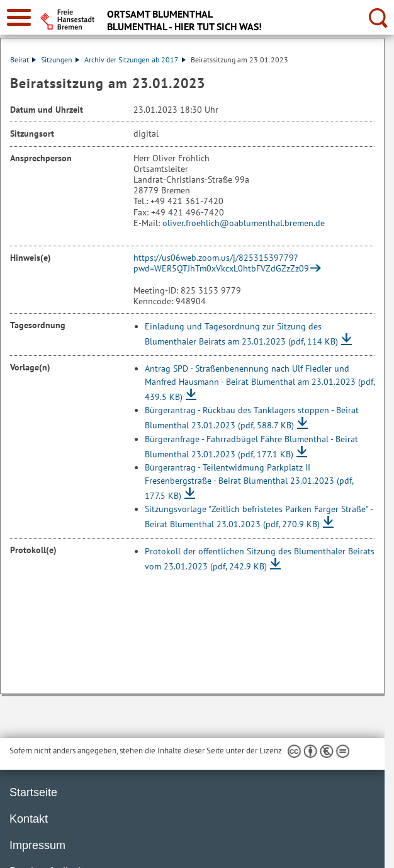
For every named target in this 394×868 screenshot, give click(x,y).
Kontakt (29, 819)
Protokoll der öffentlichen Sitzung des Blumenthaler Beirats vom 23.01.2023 (260, 559)
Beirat (23, 60)
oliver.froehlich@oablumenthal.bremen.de (244, 223)
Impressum (37, 845)
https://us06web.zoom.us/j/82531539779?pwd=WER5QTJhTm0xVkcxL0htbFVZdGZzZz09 (221, 263)
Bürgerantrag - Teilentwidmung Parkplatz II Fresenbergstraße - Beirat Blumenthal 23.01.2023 (249, 482)
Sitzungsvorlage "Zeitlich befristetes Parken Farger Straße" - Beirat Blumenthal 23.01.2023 (259, 517)
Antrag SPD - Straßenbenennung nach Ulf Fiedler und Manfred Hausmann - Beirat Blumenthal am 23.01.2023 (260, 383)
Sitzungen (60, 60)
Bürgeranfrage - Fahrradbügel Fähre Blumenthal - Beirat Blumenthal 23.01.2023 (251, 447)
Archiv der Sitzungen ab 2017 (135, 60)
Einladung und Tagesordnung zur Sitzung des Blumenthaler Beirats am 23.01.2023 (241, 334)
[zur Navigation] (19, 17)
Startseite (33, 792)
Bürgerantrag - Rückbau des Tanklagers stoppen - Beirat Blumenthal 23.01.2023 (252, 418)
